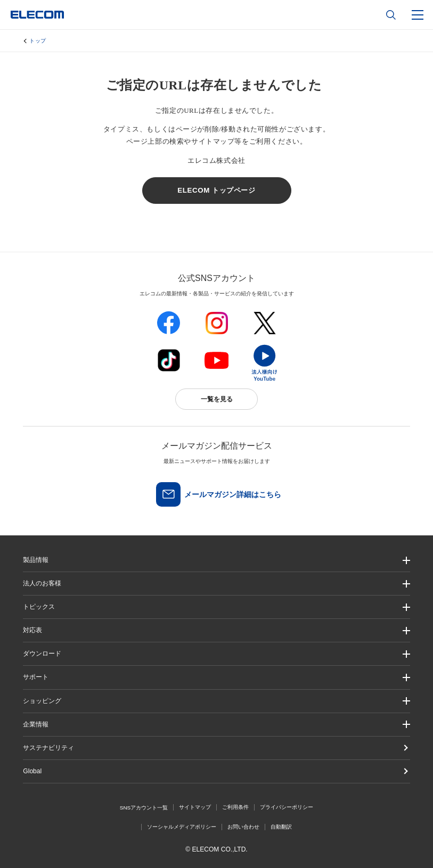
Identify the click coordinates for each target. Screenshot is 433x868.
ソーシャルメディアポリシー (182, 827)
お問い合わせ (243, 827)
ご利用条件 (235, 807)
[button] (216, 607)
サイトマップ (195, 807)
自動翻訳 (281, 827)
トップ (38, 41)
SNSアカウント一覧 (144, 808)
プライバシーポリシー (287, 807)
